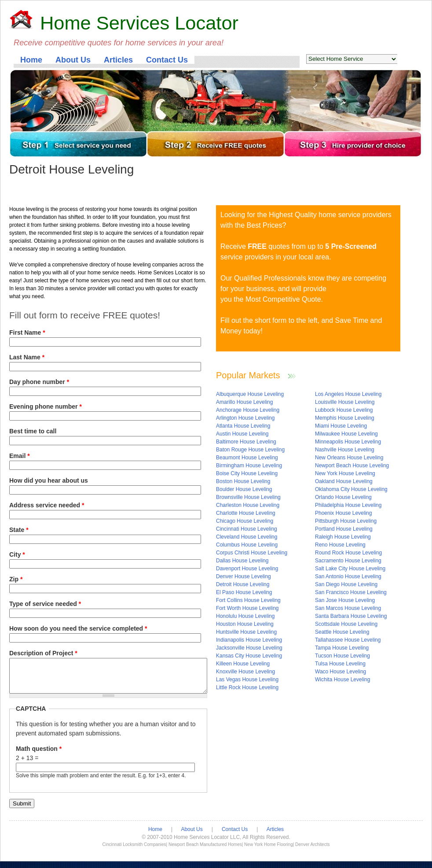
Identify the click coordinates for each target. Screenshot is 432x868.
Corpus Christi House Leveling (252, 553)
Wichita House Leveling (342, 680)
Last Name (27, 357)
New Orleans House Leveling (349, 458)
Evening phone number (46, 406)
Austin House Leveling (242, 434)
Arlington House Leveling (245, 418)
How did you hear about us (49, 480)
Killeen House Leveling (243, 664)
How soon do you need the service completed (78, 628)
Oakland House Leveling (344, 481)
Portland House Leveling (344, 529)
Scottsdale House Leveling (346, 624)
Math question (39, 755)
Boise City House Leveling (247, 473)
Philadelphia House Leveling (348, 505)
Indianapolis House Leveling (249, 640)
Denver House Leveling (243, 576)
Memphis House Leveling (345, 418)
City (17, 554)
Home (31, 60)
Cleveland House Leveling (247, 537)
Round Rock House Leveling (348, 553)
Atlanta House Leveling (243, 426)
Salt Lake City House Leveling (350, 569)
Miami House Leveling (341, 426)
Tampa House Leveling (342, 648)
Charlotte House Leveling (246, 513)
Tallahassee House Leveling (348, 640)
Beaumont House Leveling (247, 458)
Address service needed (47, 505)
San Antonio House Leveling (348, 576)
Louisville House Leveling (345, 402)
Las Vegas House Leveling (247, 680)
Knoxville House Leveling (245, 672)
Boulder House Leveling (244, 489)
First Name (27, 332)
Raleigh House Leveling (343, 537)
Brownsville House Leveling (248, 497)
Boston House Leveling (243, 481)
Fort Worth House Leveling (247, 608)
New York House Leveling (345, 473)
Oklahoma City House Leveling (351, 489)
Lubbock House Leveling (344, 410)
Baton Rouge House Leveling (250, 450)
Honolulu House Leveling (245, 616)
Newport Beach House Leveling (352, 465)
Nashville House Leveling (345, 450)
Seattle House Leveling (342, 632)
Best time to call (33, 431)
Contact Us (167, 60)
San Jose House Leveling (345, 600)
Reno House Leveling (340, 545)
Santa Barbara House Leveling (351, 616)
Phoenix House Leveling (343, 513)
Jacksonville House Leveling (249, 648)
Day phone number (39, 382)
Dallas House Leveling (242, 561)
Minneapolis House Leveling (348, 442)
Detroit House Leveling (243, 584)
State (19, 530)
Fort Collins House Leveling (248, 600)
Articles (118, 60)
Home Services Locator (139, 23)
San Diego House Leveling (346, 584)
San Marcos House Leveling (348, 608)
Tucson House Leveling (342, 656)
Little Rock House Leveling (247, 687)
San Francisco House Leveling (351, 592)
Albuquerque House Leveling (250, 394)
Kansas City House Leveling (249, 656)
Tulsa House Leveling (340, 664)
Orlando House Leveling (343, 497)
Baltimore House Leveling (246, 442)
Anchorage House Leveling (248, 410)
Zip (16, 579)
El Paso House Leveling (244, 592)
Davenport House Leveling (247, 569)
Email (20, 456)
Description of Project (43, 653)
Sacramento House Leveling (348, 561)
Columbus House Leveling (247, 545)
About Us (73, 60)
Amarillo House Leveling (244, 402)
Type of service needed (45, 604)
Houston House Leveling (245, 624)
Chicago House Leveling (245, 521)
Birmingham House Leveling (249, 465)
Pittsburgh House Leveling (346, 521)
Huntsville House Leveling (246, 632)
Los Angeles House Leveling (348, 394)
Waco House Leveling (340, 672)
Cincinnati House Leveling (247, 529)
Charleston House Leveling (248, 505)
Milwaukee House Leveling (346, 434)
